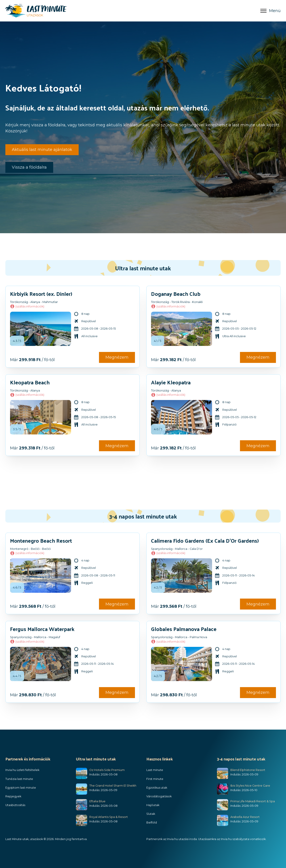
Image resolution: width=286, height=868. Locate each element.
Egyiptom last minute (21, 788)
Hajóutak (153, 805)
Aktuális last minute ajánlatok (42, 150)
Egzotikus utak (157, 788)
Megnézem (117, 357)
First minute (155, 779)
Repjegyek (13, 796)
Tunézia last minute (19, 779)
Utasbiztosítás (15, 805)
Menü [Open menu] (270, 11)
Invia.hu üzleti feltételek (22, 770)
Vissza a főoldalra (29, 167)
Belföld (152, 822)
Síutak (151, 814)
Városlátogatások (159, 796)
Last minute (155, 770)
